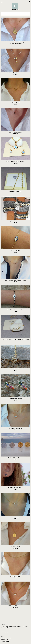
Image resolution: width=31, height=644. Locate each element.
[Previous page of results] (13, 613)
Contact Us (25, 627)
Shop (2, 627)
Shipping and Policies (15, 627)
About (7, 627)
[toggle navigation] (2, 2)
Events (3, 628)
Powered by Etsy (5, 642)
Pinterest (16, 633)
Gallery (8, 628)
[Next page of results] (18, 613)
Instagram (10, 633)
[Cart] (29, 2)
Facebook (3, 633)
